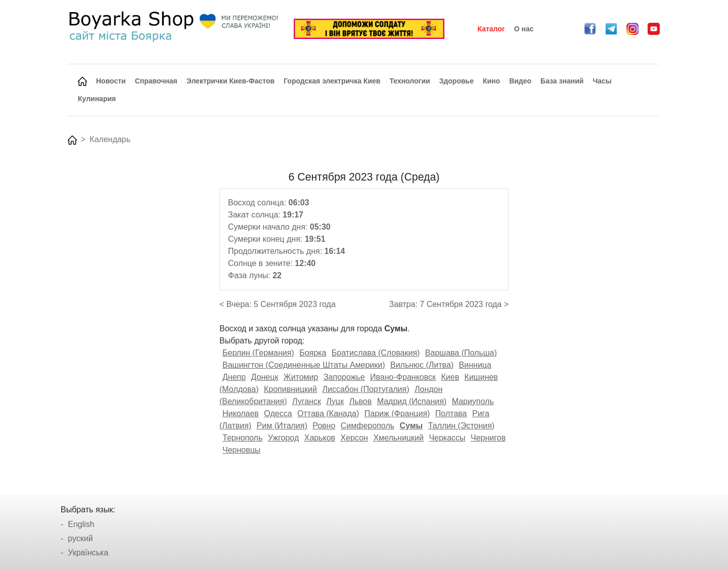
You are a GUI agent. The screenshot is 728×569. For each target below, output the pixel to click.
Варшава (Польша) (461, 353)
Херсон (354, 438)
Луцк (335, 401)
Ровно (324, 426)
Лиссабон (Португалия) (366, 389)
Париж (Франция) (397, 413)
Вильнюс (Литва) (422, 365)
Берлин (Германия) (258, 353)
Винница (475, 365)
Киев (450, 377)
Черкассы (447, 438)
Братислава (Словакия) (376, 353)
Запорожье (344, 377)
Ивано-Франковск (403, 377)
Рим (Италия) (282, 426)
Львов (361, 401)
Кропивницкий (290, 389)
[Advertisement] (138, 323)
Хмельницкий (398, 438)
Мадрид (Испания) (412, 401)
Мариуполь (473, 401)
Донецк (265, 377)
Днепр (234, 377)
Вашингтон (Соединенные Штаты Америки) (304, 365)
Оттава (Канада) (328, 413)
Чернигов (488, 438)
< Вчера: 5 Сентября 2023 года (278, 304)
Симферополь (368, 426)
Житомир (301, 377)
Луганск (307, 401)
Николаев (241, 413)
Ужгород (284, 438)
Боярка (313, 353)
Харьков (320, 438)
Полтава (451, 413)
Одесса (278, 413)
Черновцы (241, 450)
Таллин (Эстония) (461, 426)
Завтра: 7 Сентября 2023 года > (449, 304)
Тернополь (242, 438)
